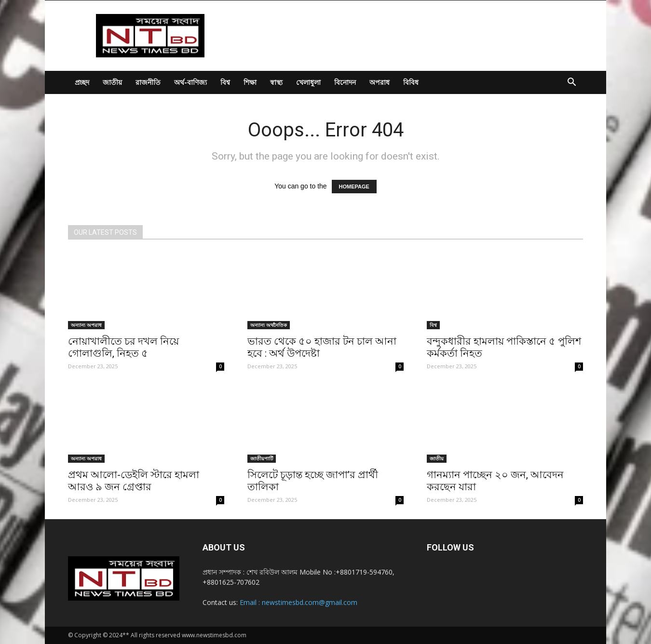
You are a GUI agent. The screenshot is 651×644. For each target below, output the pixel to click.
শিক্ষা (250, 82)
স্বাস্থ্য (276, 82)
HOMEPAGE (354, 187)
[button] (571, 83)
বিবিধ (411, 82)
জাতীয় (112, 82)
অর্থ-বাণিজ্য (190, 82)
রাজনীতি (148, 82)
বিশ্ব (225, 82)
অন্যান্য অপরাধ (86, 325)
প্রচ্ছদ (82, 82)
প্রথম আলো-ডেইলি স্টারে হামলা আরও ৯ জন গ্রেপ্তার (134, 481)
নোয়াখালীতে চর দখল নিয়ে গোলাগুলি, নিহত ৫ (123, 347)
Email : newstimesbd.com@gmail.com (298, 602)
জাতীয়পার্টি (262, 458)
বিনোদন (345, 82)
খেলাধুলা (308, 82)
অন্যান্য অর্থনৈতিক (269, 325)
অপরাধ (380, 82)
